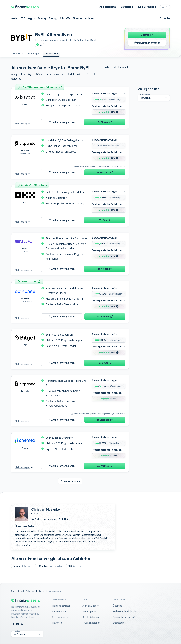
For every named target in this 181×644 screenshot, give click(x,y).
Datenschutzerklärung (124, 617)
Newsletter (58, 623)
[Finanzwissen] (25, 7)
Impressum (119, 623)
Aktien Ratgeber (90, 606)
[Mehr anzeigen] (24, 124)
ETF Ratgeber (89, 611)
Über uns (117, 606)
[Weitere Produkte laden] (70, 481)
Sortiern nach (145, 95)
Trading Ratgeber (91, 623)
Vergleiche (127, 7)
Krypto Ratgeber (91, 617)
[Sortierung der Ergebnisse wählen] (154, 98)
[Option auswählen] (165, 7)
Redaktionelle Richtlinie (124, 611)
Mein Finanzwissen (61, 606)
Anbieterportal (108, 7)
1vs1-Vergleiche (147, 7)
